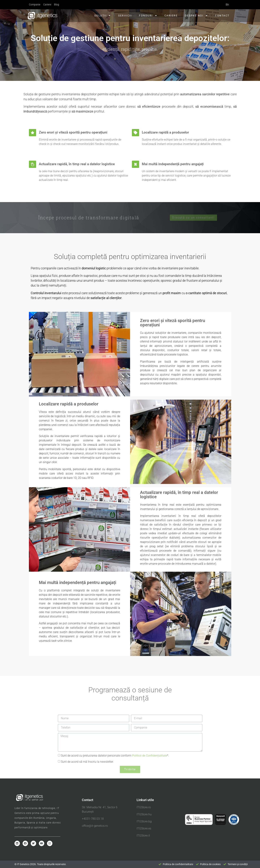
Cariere (171, 16)
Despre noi (196, 16)
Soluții (103, 16)
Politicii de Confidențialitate (150, 755)
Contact (222, 16)
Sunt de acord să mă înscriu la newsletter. (87, 762)
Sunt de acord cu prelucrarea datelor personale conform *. (115, 755)
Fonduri (148, 16)
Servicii (125, 16)
